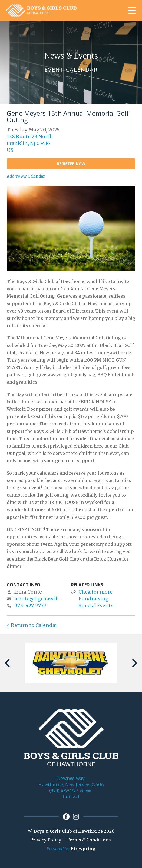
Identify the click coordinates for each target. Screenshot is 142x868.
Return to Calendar (34, 625)
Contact (71, 796)
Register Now (71, 164)
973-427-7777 (30, 605)
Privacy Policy (46, 840)
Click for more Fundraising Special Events (96, 599)
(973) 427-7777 (64, 790)
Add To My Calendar (26, 176)
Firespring (83, 849)
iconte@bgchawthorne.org (47, 599)
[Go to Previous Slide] (8, 663)
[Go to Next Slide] (134, 663)
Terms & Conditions (89, 840)
